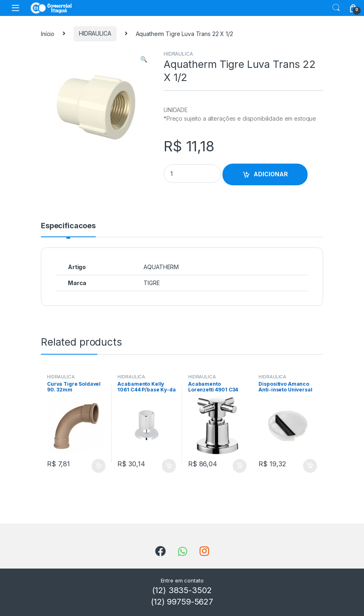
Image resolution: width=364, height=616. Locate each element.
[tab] (68, 229)
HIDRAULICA (95, 33)
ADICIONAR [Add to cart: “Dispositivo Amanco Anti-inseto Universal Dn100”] (310, 466)
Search (336, 8)
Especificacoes (68, 226)
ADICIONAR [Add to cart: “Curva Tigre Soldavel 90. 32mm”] (99, 466)
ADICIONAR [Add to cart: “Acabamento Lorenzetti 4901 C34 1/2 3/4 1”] (240, 466)
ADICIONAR (271, 174)
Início (48, 33)
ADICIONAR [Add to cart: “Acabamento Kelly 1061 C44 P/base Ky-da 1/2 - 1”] (169, 466)
